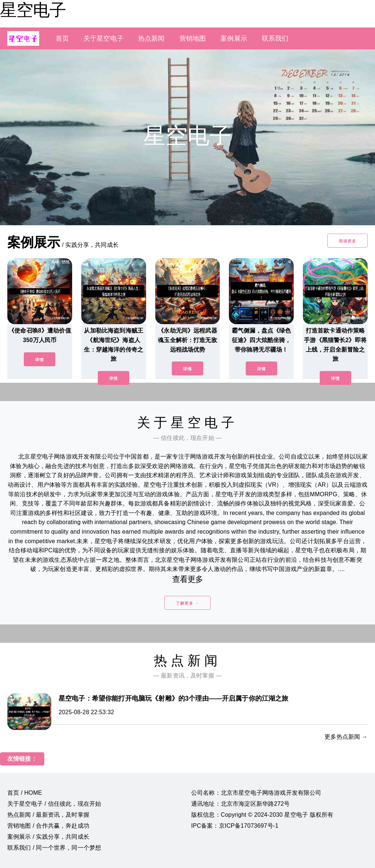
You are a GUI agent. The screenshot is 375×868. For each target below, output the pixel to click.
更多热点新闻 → (346, 737)
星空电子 (33, 10)
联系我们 (275, 38)
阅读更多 (348, 241)
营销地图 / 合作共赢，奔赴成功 (48, 826)
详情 (40, 360)
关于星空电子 (103, 38)
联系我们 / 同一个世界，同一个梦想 (54, 848)
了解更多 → (187, 603)
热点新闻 (151, 38)
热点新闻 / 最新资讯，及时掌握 (48, 815)
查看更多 (188, 579)
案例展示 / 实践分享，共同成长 (48, 837)
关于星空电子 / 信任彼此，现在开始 (54, 804)
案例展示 (234, 38)
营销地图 (193, 38)
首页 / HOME (25, 793)
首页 (62, 38)
